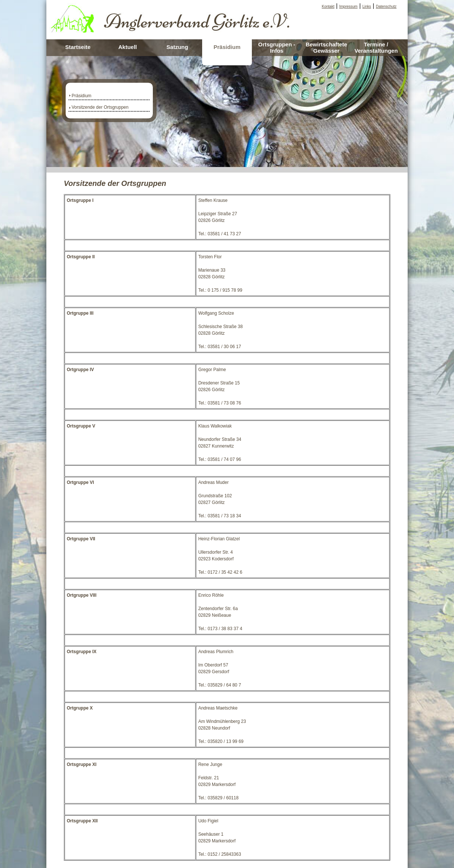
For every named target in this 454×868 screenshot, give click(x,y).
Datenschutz (386, 6)
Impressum (348, 6)
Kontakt (328, 6)
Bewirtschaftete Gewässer (326, 48)
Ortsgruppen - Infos (277, 48)
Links (367, 6)
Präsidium (227, 47)
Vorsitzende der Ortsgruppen (100, 107)
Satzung (177, 47)
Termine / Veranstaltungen (376, 48)
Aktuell (128, 47)
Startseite (78, 47)
